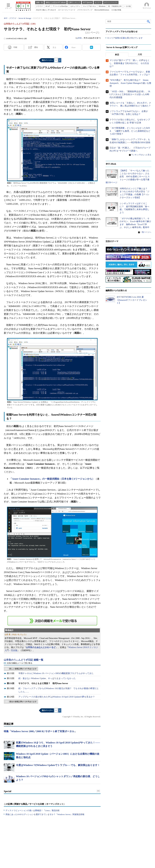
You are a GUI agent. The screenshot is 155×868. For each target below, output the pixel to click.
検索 (149, 21)
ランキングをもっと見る (141, 155)
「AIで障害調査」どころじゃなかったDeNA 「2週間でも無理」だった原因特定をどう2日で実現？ (130, 131)
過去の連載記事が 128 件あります (23, 702)
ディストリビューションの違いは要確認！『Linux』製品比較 (33, 810)
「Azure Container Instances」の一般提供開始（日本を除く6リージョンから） (52, 479)
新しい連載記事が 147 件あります (23, 669)
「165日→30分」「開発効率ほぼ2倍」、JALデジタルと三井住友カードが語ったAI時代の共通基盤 (130, 95)
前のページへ (47, 60)
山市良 (79, 38)
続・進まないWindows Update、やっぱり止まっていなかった (47, 678)
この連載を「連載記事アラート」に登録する (52, 621)
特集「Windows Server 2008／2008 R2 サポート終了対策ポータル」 (40, 731)
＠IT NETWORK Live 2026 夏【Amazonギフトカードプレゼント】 (132, 300)
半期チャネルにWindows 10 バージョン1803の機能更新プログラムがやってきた (56, 673)
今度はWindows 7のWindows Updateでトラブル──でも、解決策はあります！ (58, 765)
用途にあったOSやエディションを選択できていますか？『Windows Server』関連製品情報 (45, 814)
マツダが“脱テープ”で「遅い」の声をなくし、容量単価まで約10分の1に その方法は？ (130, 63)
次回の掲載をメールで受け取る (20, 663)
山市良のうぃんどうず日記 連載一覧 (24, 660)
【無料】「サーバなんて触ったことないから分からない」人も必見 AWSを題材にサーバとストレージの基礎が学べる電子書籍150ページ (128, 177)
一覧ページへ (146, 232)
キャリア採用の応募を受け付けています (125, 38)
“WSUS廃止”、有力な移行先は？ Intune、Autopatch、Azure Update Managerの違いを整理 (130, 83)
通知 (36, 47)
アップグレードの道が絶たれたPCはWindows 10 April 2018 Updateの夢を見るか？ (57, 697)
